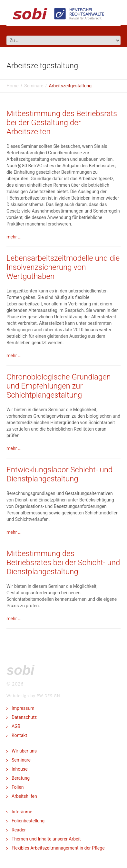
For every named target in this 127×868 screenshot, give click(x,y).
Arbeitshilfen (24, 796)
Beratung (21, 778)
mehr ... (14, 237)
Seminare (34, 86)
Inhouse (20, 769)
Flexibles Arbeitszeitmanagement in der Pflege (58, 848)
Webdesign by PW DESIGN (33, 696)
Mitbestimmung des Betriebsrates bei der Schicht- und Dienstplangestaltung (63, 563)
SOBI (20, 670)
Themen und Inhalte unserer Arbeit (46, 839)
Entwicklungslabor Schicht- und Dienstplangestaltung (59, 474)
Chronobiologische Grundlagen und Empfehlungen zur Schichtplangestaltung (59, 386)
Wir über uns (24, 751)
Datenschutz (24, 717)
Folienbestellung (28, 821)
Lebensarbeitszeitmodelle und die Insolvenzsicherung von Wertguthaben (63, 267)
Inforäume (22, 812)
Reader (19, 830)
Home (13, 86)
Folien (18, 787)
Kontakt (19, 735)
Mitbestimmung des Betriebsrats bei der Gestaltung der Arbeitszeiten (62, 123)
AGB (16, 726)
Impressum (23, 708)
